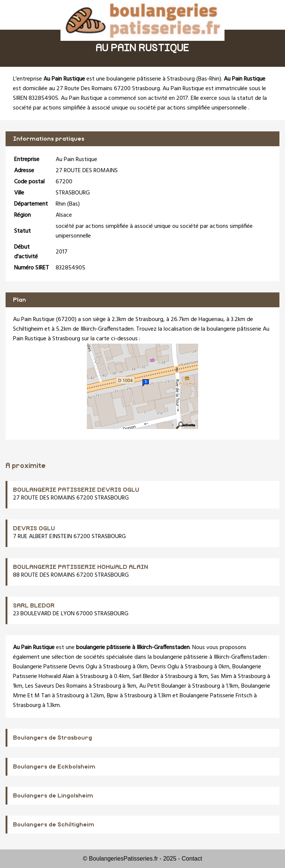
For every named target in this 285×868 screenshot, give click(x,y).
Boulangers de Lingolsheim (53, 796)
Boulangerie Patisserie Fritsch (216, 696)
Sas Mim (221, 677)
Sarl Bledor (146, 677)
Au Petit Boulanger (163, 686)
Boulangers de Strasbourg (53, 738)
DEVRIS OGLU (34, 528)
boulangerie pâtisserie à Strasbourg (151, 79)
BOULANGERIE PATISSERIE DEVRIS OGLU (76, 490)
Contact (192, 859)
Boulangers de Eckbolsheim (54, 767)
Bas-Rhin (209, 79)
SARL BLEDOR (34, 606)
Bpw (113, 696)
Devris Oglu (165, 667)
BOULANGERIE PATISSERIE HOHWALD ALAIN (81, 567)
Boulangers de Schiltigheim (54, 825)
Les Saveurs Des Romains (56, 686)
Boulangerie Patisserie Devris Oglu (55, 667)
